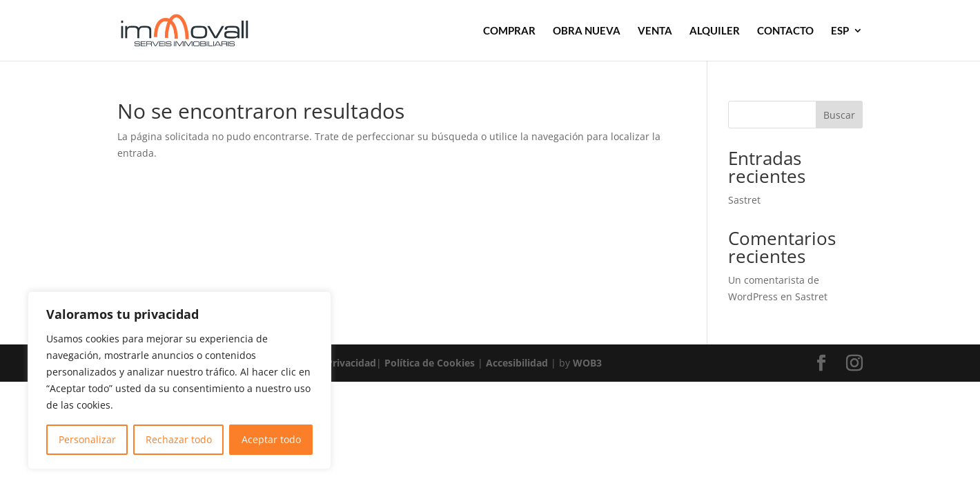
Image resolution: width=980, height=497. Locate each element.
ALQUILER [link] (715, 31)
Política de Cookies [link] (430, 363)
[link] (203, 29)
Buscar (839, 115)
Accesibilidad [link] (517, 363)
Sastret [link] (744, 200)
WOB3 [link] (587, 363)
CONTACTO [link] (785, 31)
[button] (821, 363)
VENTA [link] (655, 31)
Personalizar (87, 439)
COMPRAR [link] (509, 31)
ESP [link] (840, 31)
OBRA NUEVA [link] (587, 31)
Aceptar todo (271, 439)
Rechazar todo (179, 439)
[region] (179, 380)
